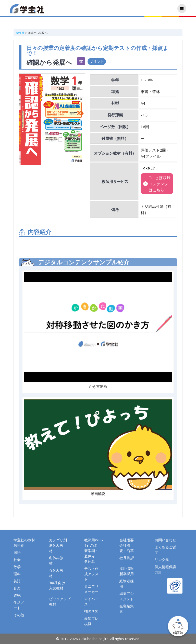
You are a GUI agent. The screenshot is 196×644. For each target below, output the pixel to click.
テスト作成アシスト (91, 574)
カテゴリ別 (58, 540)
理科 (17, 574)
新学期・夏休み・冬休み (91, 556)
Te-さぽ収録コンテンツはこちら (160, 184)
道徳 (17, 595)
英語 (17, 581)
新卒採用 (127, 574)
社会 (17, 560)
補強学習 (91, 611)
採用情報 (127, 568)
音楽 (17, 588)
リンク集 (162, 560)
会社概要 (127, 540)
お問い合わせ (165, 540)
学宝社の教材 (24, 540)
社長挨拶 (127, 558)
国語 (17, 552)
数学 (17, 567)
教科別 (19, 545)
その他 (19, 615)
